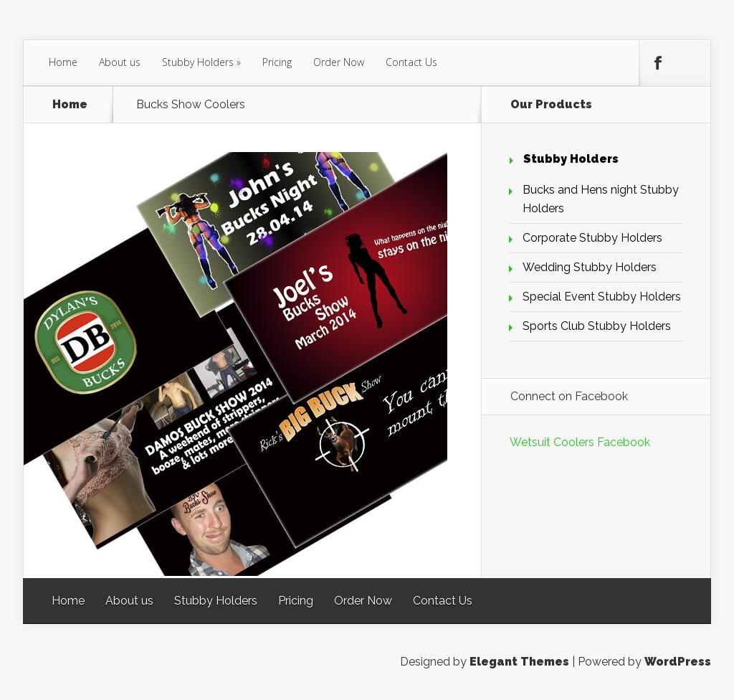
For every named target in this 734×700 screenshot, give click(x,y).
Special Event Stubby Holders (602, 297)
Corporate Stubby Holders (592, 238)
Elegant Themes (519, 662)
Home (63, 62)
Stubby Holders (198, 62)
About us (120, 62)
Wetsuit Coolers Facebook (580, 442)
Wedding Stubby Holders (590, 267)
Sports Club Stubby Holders (597, 326)
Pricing (277, 62)
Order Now (339, 62)
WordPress (678, 662)
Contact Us (411, 62)
